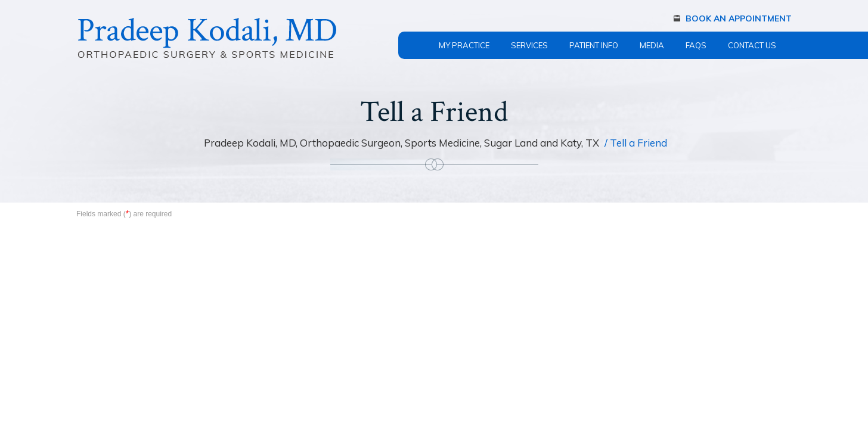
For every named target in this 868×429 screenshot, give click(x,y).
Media (652, 45)
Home (413, 38)
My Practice (464, 45)
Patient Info (594, 45)
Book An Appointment (739, 18)
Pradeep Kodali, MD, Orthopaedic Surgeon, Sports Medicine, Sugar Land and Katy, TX (403, 143)
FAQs (696, 45)
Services (529, 45)
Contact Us (752, 45)
